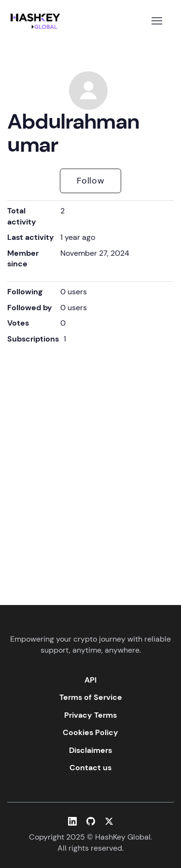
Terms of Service (91, 697)
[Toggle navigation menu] (157, 21)
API (90, 680)
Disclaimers (90, 750)
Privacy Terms (90, 715)
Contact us (90, 768)
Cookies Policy (90, 732)
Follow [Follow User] (91, 181)
